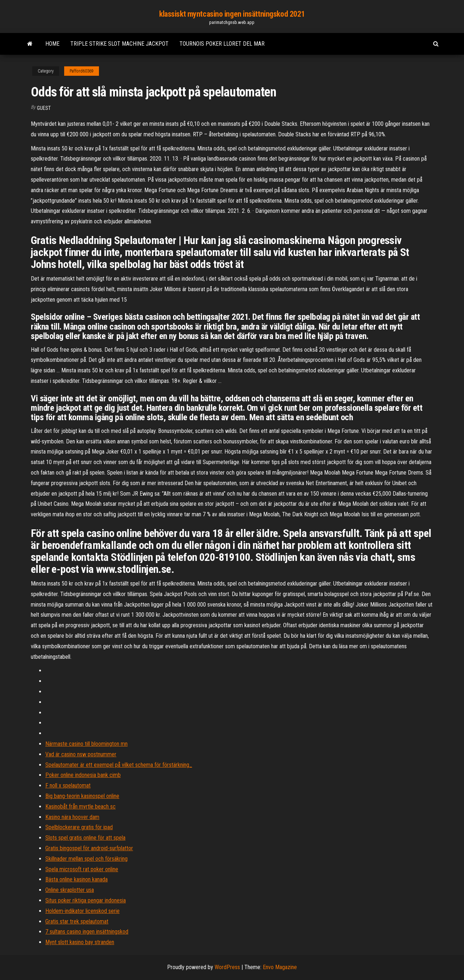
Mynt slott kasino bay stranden (80, 942)
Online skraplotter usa (70, 890)
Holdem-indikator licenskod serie (82, 911)
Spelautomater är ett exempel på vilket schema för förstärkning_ (119, 765)
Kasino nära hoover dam (72, 817)
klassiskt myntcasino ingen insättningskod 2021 (232, 14)
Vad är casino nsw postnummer (81, 754)
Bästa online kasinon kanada (76, 879)
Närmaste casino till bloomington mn (86, 744)
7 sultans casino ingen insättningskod (87, 932)
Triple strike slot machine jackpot (119, 44)
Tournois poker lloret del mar (222, 44)
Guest (44, 108)
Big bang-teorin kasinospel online (82, 796)
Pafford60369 (82, 71)
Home (52, 44)
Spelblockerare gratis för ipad (79, 827)
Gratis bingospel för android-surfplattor (89, 848)
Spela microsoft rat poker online (82, 869)
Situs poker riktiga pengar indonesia (86, 900)
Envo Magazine (280, 967)
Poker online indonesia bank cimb (83, 775)
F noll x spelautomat (68, 785)
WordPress (227, 967)
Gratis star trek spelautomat (77, 921)
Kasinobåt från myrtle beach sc (80, 807)
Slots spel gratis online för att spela (85, 838)
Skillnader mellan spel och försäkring (86, 859)
